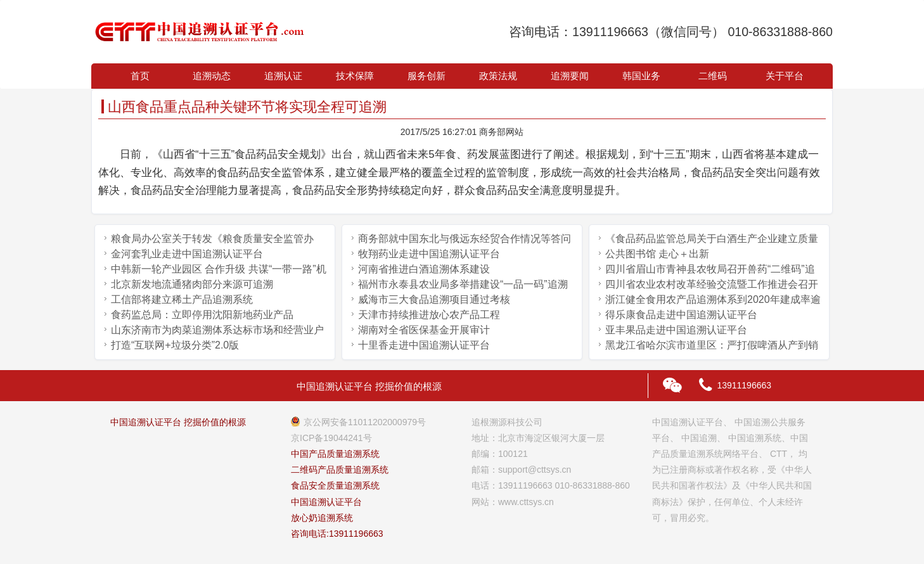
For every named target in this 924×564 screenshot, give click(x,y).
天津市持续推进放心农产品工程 (429, 315)
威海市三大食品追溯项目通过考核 (434, 299)
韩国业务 (641, 76)
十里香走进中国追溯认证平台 (424, 345)
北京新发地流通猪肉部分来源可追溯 (192, 284)
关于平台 (785, 76)
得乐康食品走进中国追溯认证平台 (681, 315)
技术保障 (355, 76)
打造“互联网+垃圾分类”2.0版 (175, 345)
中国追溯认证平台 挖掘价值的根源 (178, 422)
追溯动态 (212, 76)
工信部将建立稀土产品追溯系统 (182, 299)
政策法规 (498, 76)
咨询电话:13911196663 (337, 534)
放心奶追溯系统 (322, 518)
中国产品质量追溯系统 (335, 454)
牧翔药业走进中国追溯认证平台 (429, 254)
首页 (140, 76)
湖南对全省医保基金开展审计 (424, 330)
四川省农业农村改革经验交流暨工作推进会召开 (712, 284)
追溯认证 (283, 76)
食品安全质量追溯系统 (335, 485)
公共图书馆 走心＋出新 (657, 254)
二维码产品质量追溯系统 (340, 470)
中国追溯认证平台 (326, 502)
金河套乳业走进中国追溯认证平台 (187, 254)
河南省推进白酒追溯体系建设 (424, 269)
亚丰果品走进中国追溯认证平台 (676, 330)
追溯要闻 (570, 76)
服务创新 (427, 76)
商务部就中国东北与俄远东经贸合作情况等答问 (465, 239)
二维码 (713, 76)
